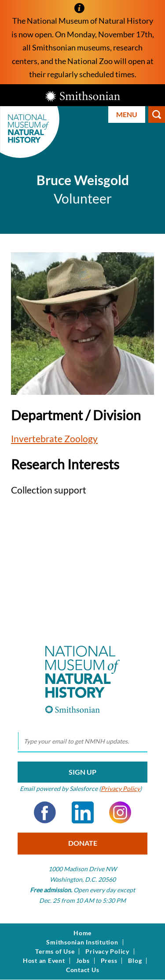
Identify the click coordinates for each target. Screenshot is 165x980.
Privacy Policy (120, 789)
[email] (82, 741)
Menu (127, 114)
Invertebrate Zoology (54, 438)
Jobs (83, 961)
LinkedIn (83, 812)
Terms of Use (55, 951)
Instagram (120, 812)
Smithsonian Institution (82, 942)
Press (109, 961)
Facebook (45, 812)
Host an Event (44, 961)
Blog (135, 961)
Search (157, 114)
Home (82, 933)
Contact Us (83, 970)
